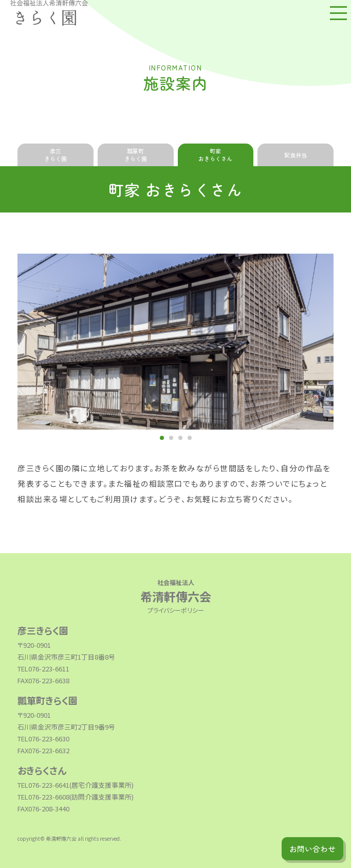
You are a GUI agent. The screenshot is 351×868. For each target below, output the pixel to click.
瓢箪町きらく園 (136, 155)
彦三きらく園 (56, 155)
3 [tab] (180, 438)
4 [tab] (190, 438)
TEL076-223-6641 (43, 785)
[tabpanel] (175, 342)
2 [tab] (171, 438)
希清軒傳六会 (175, 590)
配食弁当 (295, 155)
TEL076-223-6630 (43, 739)
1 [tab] (162, 438)
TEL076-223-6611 (43, 669)
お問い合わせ (312, 849)
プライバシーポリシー (176, 610)
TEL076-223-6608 (43, 797)
